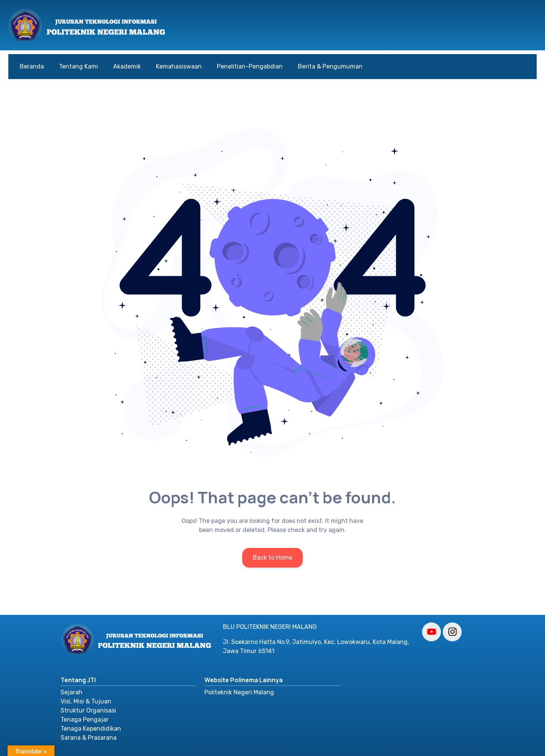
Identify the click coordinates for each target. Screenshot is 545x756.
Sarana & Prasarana (89, 738)
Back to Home (272, 558)
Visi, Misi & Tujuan (86, 701)
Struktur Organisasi (88, 710)
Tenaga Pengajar (85, 719)
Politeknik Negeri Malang (239, 692)
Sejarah (72, 692)
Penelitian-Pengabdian (250, 66)
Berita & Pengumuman (330, 66)
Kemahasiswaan (179, 66)
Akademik (127, 66)
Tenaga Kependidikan (91, 729)
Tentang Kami (79, 66)
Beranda (32, 66)
